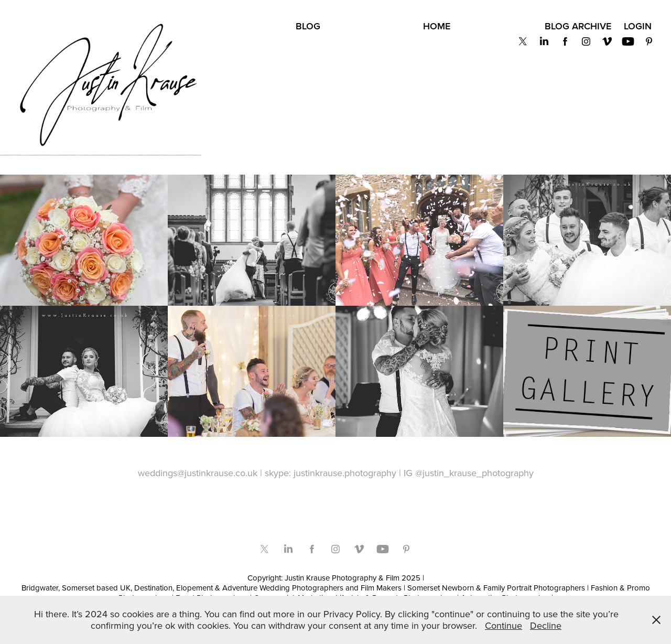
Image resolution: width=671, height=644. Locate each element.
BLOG (308, 26)
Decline (546, 625)
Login (638, 26)
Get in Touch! (497, 26)
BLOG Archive (578, 26)
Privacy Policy (371, 26)
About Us (258, 26)
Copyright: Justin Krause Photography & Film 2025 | (336, 578)
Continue (504, 625)
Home (437, 26)
